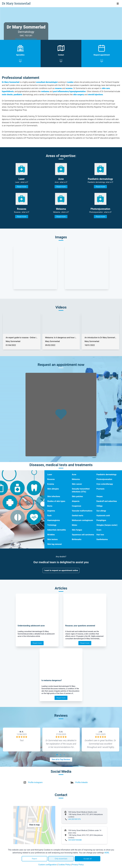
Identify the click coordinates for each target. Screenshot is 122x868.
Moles (74, 525)
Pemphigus (101, 520)
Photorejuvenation (104, 479)
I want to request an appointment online (61, 570)
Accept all (87, 859)
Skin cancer (77, 484)
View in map (34, 825)
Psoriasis (100, 489)
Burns (50, 506)
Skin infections (54, 496)
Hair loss (100, 535)
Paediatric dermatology (107, 475)
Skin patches (77, 496)
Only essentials (61, 859)
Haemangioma (54, 520)
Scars (99, 530)
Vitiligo (100, 506)
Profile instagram (35, 782)
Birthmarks (77, 539)
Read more (22, 187)
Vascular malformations (82, 511)
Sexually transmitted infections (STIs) (81, 490)
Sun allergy (101, 511)
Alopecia (76, 501)
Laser (50, 475)
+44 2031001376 (74, 819)
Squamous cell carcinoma (83, 535)
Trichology (52, 525)
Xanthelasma (102, 539)
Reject (34, 859)
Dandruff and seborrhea (107, 501)
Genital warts (78, 516)
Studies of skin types (56, 501)
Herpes (100, 496)
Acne (74, 475)
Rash (49, 516)
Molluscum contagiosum (82, 520)
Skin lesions (52, 539)
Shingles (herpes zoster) (107, 525)
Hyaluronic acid (103, 516)
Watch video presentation (26, 39)
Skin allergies (53, 489)
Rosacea (51, 479)
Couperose (76, 506)
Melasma (76, 479)
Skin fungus (77, 530)
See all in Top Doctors (61, 759)
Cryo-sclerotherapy (105, 484)
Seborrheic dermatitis (57, 530)
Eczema (51, 484)
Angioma (51, 511)
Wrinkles (51, 535)
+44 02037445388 (75, 840)
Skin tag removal (55, 544)
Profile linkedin (82, 782)
